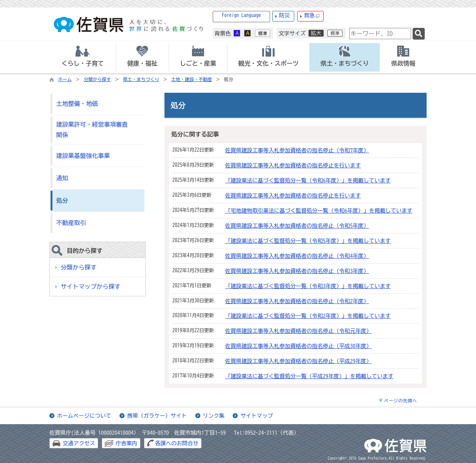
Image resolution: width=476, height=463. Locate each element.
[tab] (83, 57)
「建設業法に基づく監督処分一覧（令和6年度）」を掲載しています (308, 180)
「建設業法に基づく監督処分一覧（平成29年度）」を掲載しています (309, 376)
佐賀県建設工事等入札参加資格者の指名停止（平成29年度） (299, 361)
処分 (62, 201)
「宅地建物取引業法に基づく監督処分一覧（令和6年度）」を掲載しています (319, 211)
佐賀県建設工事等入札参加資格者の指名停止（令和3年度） (297, 271)
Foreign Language (241, 15)
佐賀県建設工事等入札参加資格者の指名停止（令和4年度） (297, 256)
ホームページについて (84, 416)
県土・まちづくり (141, 79)
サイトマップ (256, 416)
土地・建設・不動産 (192, 79)
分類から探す (97, 79)
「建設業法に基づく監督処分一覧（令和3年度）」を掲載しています (308, 286)
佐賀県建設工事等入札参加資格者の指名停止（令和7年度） (297, 150)
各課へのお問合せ (177, 443)
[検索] (419, 34)
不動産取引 (71, 223)
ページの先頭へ (401, 401)
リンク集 (214, 416)
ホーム (65, 79)
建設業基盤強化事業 (83, 156)
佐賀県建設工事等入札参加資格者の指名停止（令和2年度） (297, 301)
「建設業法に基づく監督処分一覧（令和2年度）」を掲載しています (308, 316)
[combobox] (380, 34)
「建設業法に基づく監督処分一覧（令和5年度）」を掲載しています (308, 241)
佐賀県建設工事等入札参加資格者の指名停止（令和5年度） (297, 226)
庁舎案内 (126, 443)
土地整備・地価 (77, 104)
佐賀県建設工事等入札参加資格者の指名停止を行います (293, 165)
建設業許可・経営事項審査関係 (92, 130)
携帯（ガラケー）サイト (157, 416)
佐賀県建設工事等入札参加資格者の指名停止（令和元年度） (299, 331)
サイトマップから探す (91, 287)
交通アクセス (79, 443)
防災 (285, 15)
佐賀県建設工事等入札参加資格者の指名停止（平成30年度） (299, 346)
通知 (62, 178)
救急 (312, 16)
